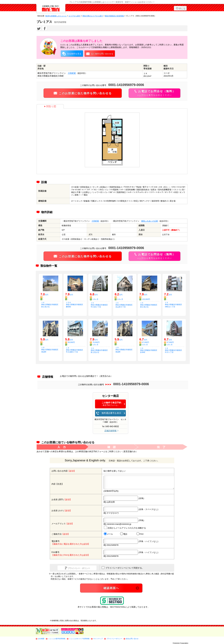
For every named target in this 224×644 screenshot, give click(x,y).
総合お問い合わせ (132, 639)
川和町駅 (72, 73)
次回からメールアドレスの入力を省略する (125, 527)
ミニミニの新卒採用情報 (57, 639)
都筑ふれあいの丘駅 (150, 221)
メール (108, 534)
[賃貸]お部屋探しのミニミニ (56, 16)
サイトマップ (98, 639)
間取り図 (50, 106)
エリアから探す (75, 16)
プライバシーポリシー (114, 639)
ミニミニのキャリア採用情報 (79, 639)
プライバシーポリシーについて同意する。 (123, 568)
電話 (124, 534)
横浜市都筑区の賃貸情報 (114, 16)
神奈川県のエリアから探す (93, 16)
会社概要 (41, 639)
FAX (140, 534)
